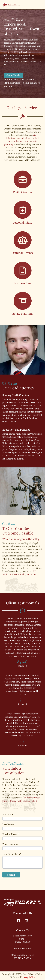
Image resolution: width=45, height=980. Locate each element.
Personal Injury (23, 223)
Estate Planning (22, 314)
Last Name (9, 824)
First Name (9, 815)
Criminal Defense (22, 253)
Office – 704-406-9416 (23, 948)
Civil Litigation (23, 192)
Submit (11, 875)
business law (22, 141)
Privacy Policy (28, 977)
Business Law (22, 283)
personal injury (23, 138)
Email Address (11, 834)
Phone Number (10, 844)
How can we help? (13, 854)
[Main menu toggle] (40, 5)
